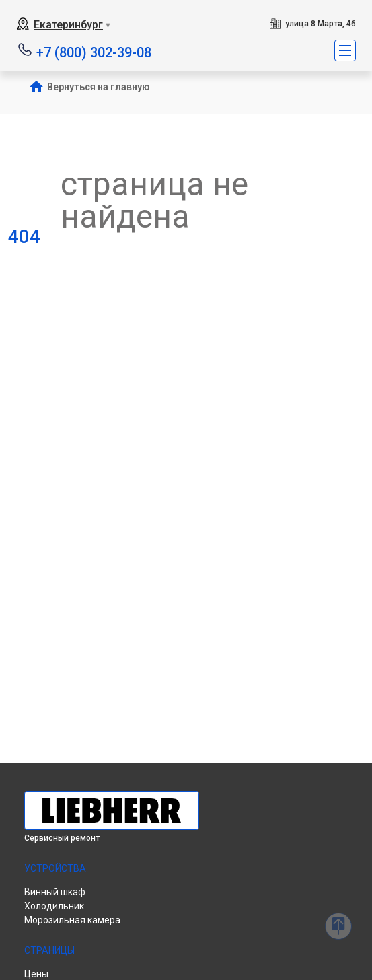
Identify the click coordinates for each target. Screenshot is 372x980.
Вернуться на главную (99, 87)
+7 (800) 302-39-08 (94, 51)
